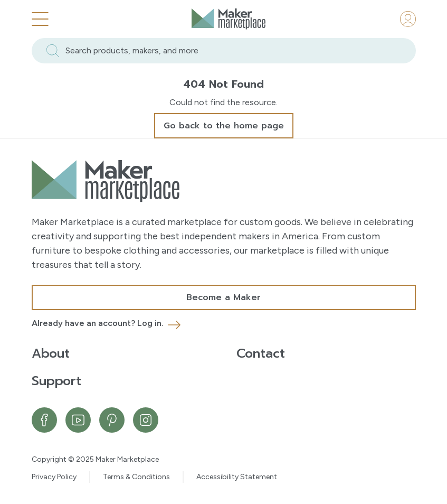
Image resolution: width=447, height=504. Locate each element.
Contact (261, 353)
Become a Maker (224, 297)
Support (56, 381)
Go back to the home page (224, 126)
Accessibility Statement (237, 477)
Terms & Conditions (136, 477)
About (51, 353)
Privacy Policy (54, 477)
